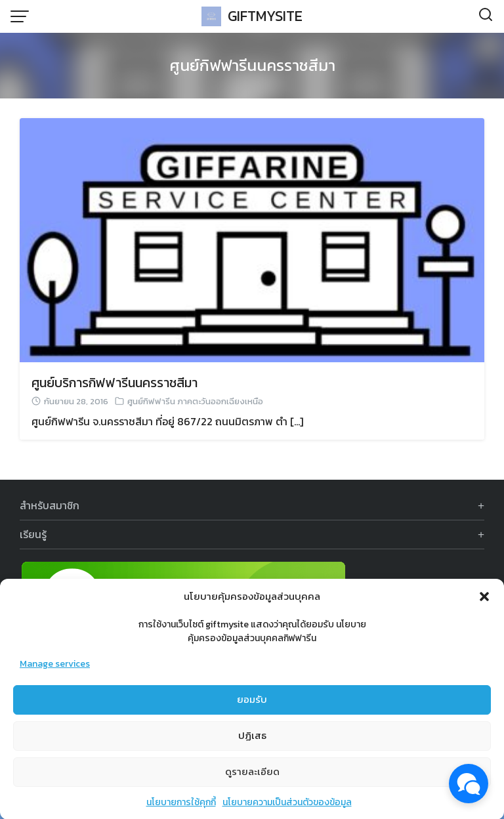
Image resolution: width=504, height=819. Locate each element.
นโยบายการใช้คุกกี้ (181, 811)
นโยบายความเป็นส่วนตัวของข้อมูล (287, 811)
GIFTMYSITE (265, 16)
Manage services (55, 673)
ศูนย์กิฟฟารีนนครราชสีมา (252, 65)
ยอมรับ (252, 708)
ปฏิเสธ (252, 745)
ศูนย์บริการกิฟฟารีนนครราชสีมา (115, 383)
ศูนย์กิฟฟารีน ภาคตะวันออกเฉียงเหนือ (195, 401)
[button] (484, 606)
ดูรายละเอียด (252, 781)
